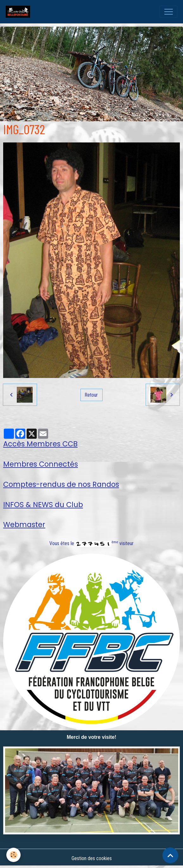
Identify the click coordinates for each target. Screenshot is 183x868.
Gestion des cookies (92, 858)
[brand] (19, 12)
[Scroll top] (170, 855)
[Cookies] (13, 855)
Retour (91, 395)
